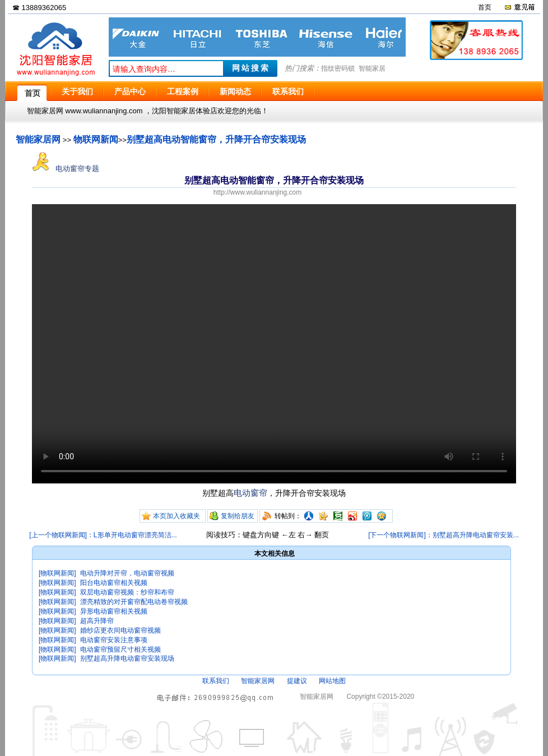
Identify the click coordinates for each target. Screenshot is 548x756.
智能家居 (372, 68)
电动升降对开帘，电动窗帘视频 (127, 573)
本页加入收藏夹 (177, 516)
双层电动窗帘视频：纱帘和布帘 (127, 592)
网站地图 (332, 681)
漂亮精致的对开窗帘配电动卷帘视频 (134, 602)
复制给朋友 (238, 516)
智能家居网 (38, 139)
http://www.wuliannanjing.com (257, 192)
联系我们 (216, 681)
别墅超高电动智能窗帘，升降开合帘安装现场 (216, 139)
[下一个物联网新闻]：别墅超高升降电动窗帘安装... (443, 535)
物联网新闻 (96, 139)
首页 (485, 7)
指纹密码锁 (338, 68)
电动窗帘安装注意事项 (114, 640)
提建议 (297, 681)
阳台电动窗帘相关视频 (114, 583)
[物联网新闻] (57, 573)
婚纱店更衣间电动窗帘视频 (120, 630)
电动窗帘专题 (66, 169)
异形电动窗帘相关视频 (114, 611)
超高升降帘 (97, 621)
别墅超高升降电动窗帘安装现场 (127, 658)
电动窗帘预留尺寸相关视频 (120, 649)
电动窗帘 (250, 493)
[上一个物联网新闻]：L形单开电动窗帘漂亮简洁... (103, 535)
